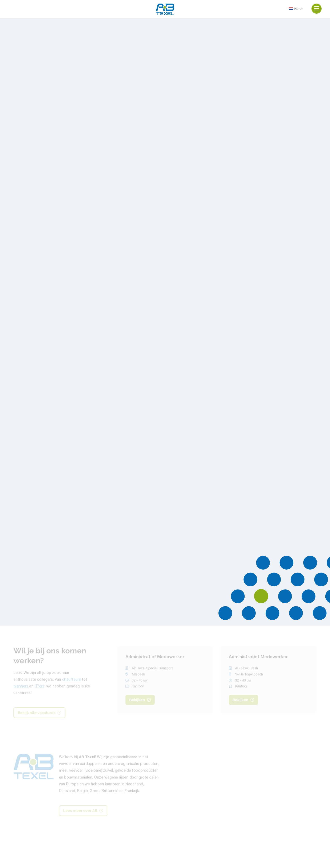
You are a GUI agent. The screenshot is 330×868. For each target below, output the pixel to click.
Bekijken (140, 701)
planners (21, 687)
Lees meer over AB (83, 811)
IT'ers (39, 687)
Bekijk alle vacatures (39, 713)
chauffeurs (71, 681)
